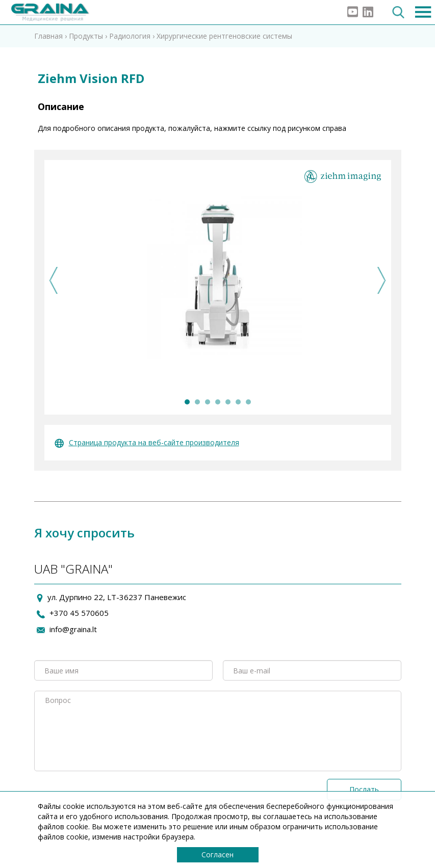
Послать (364, 789)
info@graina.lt (73, 629)
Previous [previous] (54, 280)
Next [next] (382, 280)
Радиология (130, 36)
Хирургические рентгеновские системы (224, 36)
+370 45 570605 (79, 613)
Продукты (86, 36)
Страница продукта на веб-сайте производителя (147, 442)
